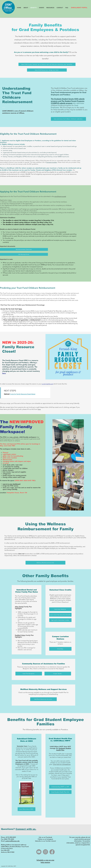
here (20, 309)
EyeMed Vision (20, 635)
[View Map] (60, 649)
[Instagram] (45, 852)
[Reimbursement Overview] (24, 249)
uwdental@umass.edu (12, 841)
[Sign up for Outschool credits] (60, 620)
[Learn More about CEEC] (27, 809)
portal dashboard (47, 384)
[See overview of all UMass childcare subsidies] (68, 119)
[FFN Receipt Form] (24, 254)
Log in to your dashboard (12, 484)
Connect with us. (26, 829)
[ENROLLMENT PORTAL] (79, 8)
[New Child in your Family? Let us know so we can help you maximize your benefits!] (47, 64)
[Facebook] (52, 852)
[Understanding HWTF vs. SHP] (60, 787)
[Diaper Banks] (58, 674)
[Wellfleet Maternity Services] (43, 699)
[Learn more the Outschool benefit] (60, 615)
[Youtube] (39, 852)
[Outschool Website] (60, 609)
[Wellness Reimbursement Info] (45, 563)
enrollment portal (60, 196)
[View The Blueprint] (29, 674)
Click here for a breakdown (62, 764)
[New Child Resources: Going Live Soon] (47, 70)
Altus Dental (19, 607)
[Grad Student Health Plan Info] (60, 792)
